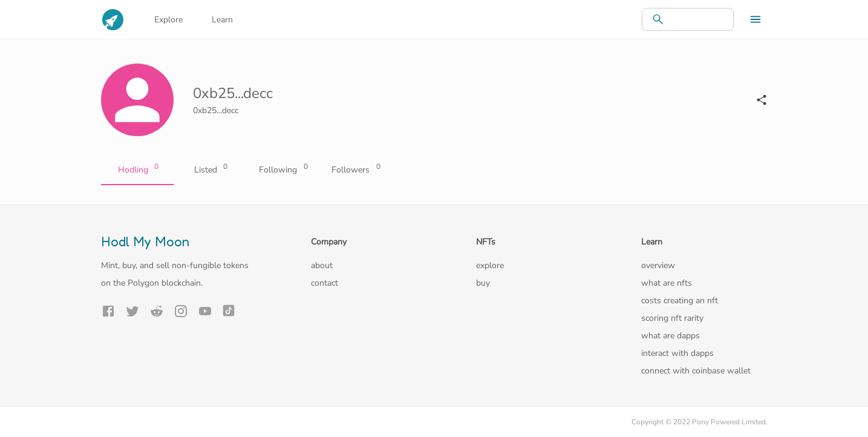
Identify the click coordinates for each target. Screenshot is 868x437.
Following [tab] (282, 170)
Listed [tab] (210, 170)
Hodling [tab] (137, 170)
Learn (222, 20)
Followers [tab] (355, 170)
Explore (168, 20)
